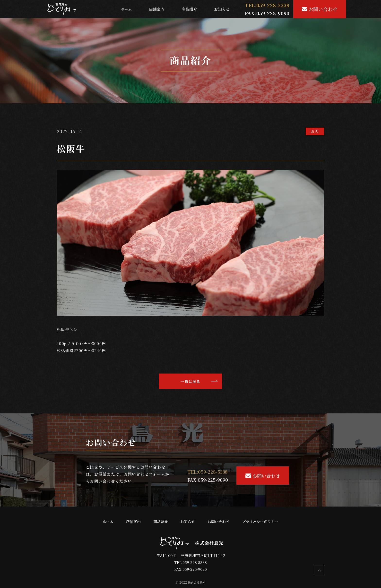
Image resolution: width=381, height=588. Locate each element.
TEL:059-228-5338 (190, 562)
